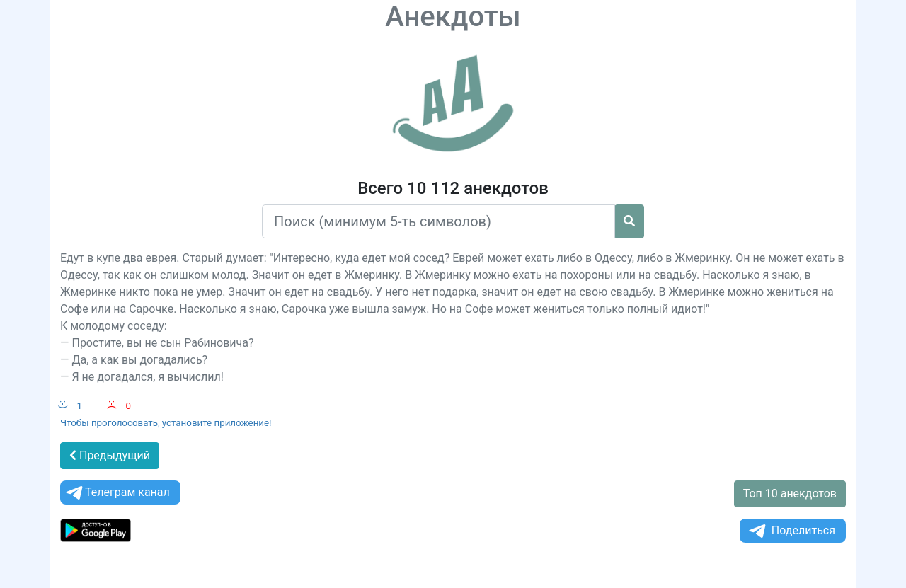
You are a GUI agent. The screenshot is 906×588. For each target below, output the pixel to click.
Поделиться (791, 531)
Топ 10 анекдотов (790, 494)
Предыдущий (110, 455)
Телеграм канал (117, 493)
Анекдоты (453, 17)
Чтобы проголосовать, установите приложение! (166, 423)
